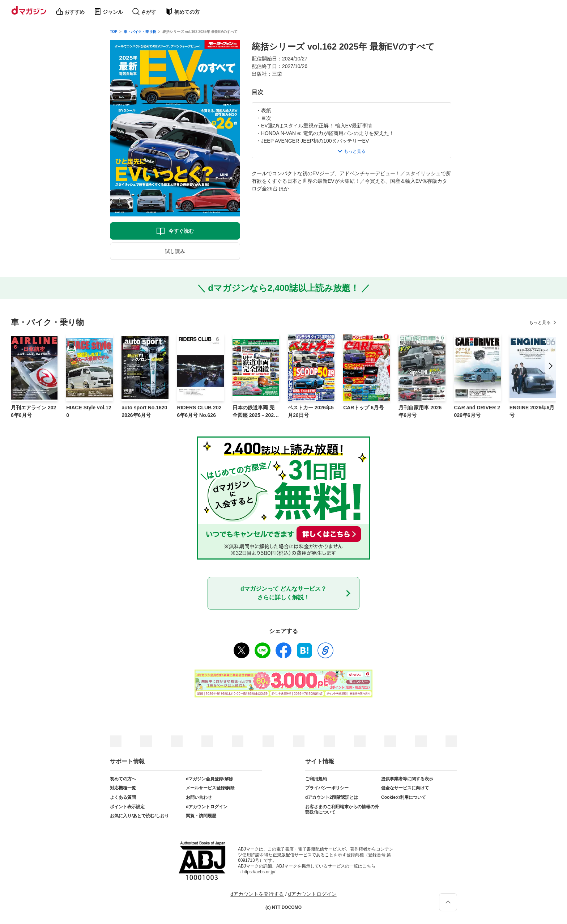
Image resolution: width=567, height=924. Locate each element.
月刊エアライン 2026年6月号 (33, 411)
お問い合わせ (199, 797)
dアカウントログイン (207, 807)
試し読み (175, 251)
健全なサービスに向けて (405, 788)
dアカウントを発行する (257, 894)
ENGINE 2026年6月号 (532, 411)
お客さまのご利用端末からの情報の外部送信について (342, 810)
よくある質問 (123, 797)
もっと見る (540, 322)
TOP (114, 32)
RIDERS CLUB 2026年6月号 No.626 (199, 411)
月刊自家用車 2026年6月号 (420, 411)
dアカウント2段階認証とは (332, 797)
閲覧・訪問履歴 (201, 816)
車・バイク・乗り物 (140, 32)
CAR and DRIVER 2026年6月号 (477, 411)
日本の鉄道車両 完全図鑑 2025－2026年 (255, 412)
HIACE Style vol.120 (89, 411)
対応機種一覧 (123, 788)
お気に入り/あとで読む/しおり (139, 816)
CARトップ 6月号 (363, 408)
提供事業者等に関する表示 (407, 779)
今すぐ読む (181, 231)
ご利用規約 (316, 779)
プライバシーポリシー (327, 788)
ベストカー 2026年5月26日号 (311, 411)
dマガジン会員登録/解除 (210, 779)
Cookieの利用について (404, 797)
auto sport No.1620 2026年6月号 (144, 411)
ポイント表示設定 (127, 807)
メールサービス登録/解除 (210, 788)
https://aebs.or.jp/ (259, 872)
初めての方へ (123, 779)
